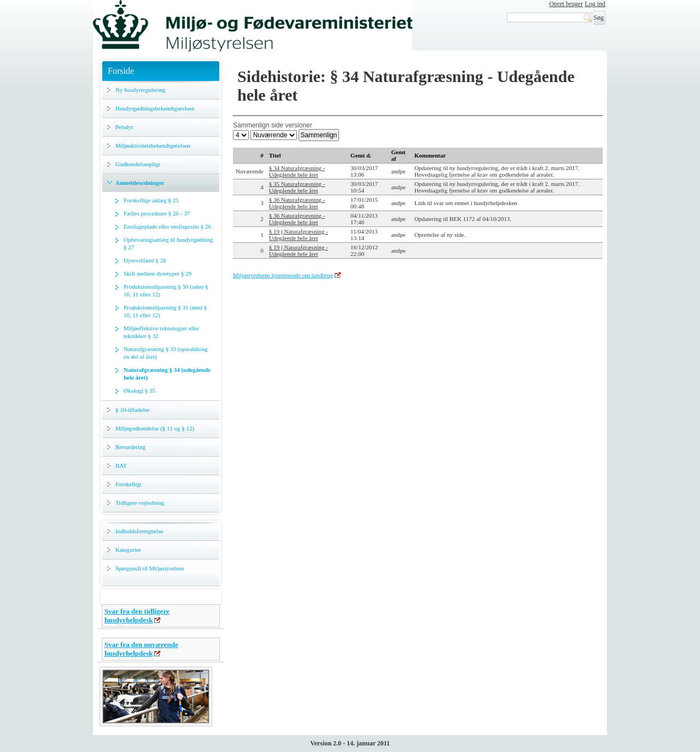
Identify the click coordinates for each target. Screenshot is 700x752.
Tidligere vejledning (140, 503)
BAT (121, 465)
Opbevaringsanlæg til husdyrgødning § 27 (168, 243)
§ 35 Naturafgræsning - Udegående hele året (297, 187)
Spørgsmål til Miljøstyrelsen (150, 568)
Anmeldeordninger (140, 183)
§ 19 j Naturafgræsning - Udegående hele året (299, 235)
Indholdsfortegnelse (139, 531)
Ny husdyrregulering (140, 90)
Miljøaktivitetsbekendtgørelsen (153, 145)
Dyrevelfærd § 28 (145, 260)
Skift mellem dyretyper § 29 (157, 273)
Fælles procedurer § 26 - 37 (157, 213)
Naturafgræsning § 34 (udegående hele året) (167, 374)
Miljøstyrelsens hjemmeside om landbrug (283, 275)
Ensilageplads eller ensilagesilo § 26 (167, 226)
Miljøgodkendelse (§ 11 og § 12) (155, 428)
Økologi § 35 (139, 390)
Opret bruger (566, 4)
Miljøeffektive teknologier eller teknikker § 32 (161, 332)
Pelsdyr (124, 127)
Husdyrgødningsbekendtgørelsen (155, 108)
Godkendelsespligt (138, 164)
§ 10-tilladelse (133, 410)
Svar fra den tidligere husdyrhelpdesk (137, 616)
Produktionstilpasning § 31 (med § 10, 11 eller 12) (165, 311)
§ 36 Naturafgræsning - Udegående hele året (297, 203)
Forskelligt (129, 484)
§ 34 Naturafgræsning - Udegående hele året (297, 171)
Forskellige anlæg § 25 (151, 200)
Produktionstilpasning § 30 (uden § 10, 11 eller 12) (166, 290)
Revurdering (130, 447)
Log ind (595, 4)
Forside (121, 71)
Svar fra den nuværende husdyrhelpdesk (141, 649)
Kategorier (128, 550)
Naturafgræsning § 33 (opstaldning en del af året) (166, 353)
